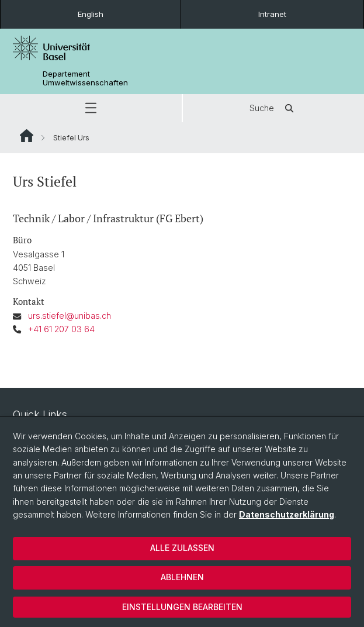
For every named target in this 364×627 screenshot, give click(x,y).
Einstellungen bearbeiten (182, 607)
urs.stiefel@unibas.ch (70, 316)
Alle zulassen (182, 548)
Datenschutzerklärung (287, 514)
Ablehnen (182, 577)
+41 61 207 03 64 (61, 329)
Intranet (272, 14)
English (91, 14)
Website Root (27, 136)
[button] (91, 108)
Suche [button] (273, 108)
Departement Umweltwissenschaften (85, 78)
